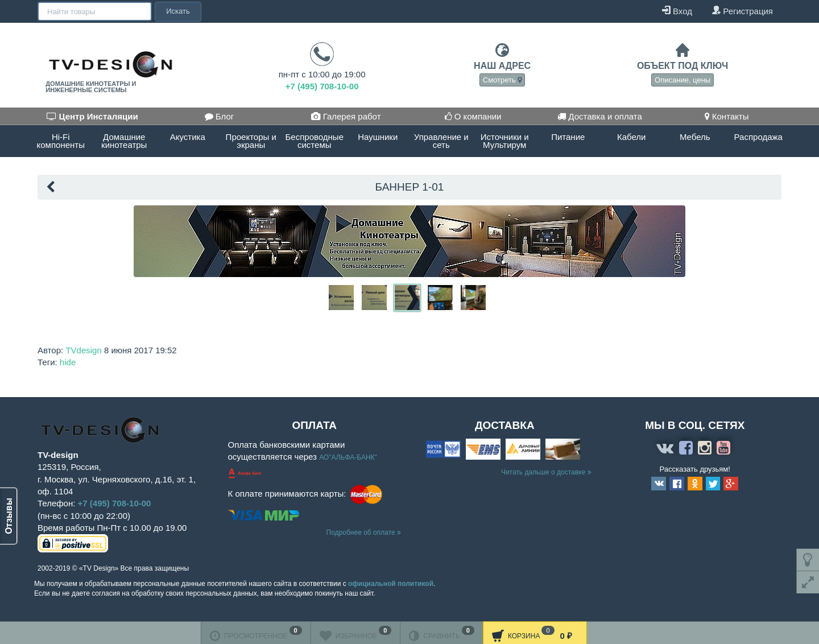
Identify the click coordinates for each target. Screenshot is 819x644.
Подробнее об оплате (364, 532)
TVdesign (83, 350)
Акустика (188, 137)
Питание (568, 137)
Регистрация (742, 11)
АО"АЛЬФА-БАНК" (348, 457)
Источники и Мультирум (505, 141)
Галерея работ (346, 116)
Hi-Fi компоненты (61, 141)
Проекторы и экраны (251, 141)
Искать (177, 11)
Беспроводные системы (315, 141)
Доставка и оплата (600, 116)
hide (68, 362)
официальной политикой (391, 584)
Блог (220, 116)
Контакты (727, 116)
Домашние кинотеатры (124, 141)
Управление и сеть (441, 141)
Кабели (631, 137)
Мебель (695, 137)
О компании (473, 116)
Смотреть (502, 80)
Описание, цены (682, 80)
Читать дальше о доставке (546, 472)
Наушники (378, 137)
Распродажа (758, 137)
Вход (677, 11)
